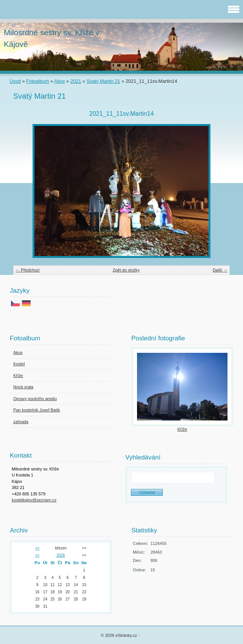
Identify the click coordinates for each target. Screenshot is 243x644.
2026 (61, 555)
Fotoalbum (37, 81)
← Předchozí (28, 270)
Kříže (18, 376)
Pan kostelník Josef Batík (37, 410)
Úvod (15, 81)
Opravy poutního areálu (35, 399)
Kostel (19, 364)
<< (37, 548)
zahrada (21, 422)
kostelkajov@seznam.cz (34, 500)
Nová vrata (23, 387)
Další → (220, 270)
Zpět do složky (126, 270)
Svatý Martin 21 (104, 81)
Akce (59, 81)
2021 (76, 81)
